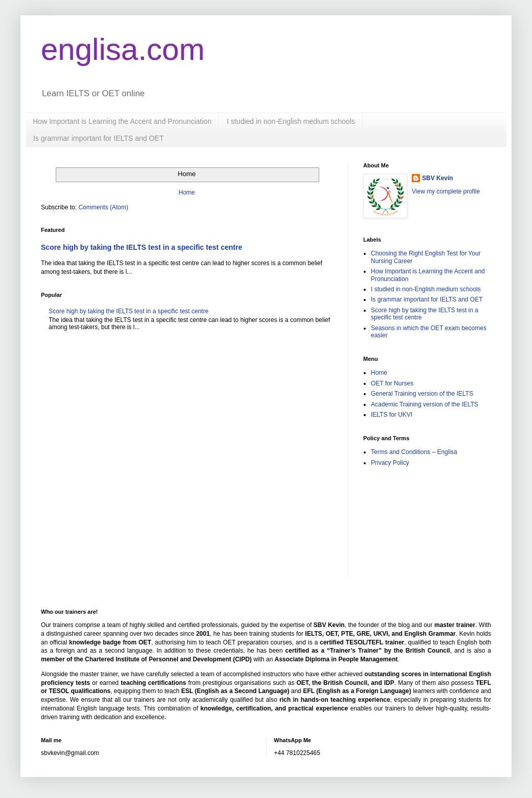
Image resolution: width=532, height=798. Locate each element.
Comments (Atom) (103, 207)
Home (187, 192)
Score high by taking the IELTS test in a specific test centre (142, 247)
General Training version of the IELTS (422, 394)
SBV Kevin (438, 178)
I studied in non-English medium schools (291, 121)
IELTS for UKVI (392, 415)
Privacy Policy (390, 463)
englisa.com (123, 49)
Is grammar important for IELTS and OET (98, 138)
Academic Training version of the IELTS (425, 404)
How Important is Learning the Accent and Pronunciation (122, 121)
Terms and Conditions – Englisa (414, 452)
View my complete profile (446, 191)
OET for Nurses (392, 383)
